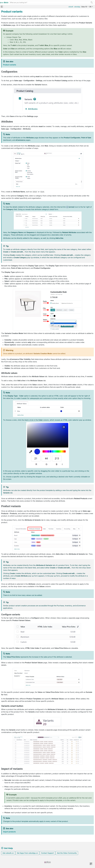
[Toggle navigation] (2, 7)
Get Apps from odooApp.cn (27, 853)
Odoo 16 (84, 7)
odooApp (77, 7)
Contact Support (47, 853)
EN (91, 7)
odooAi (71, 7)
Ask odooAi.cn (8, 853)
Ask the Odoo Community (67, 853)
